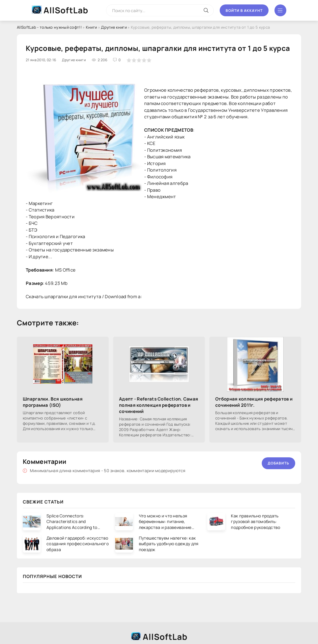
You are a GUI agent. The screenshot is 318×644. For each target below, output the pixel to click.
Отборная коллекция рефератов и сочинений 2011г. (254, 402)
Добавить (278, 463)
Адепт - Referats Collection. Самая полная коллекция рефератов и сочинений (159, 405)
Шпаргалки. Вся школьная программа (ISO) (53, 402)
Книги (91, 27)
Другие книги (114, 27)
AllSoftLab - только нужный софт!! (49, 27)
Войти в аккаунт (244, 11)
